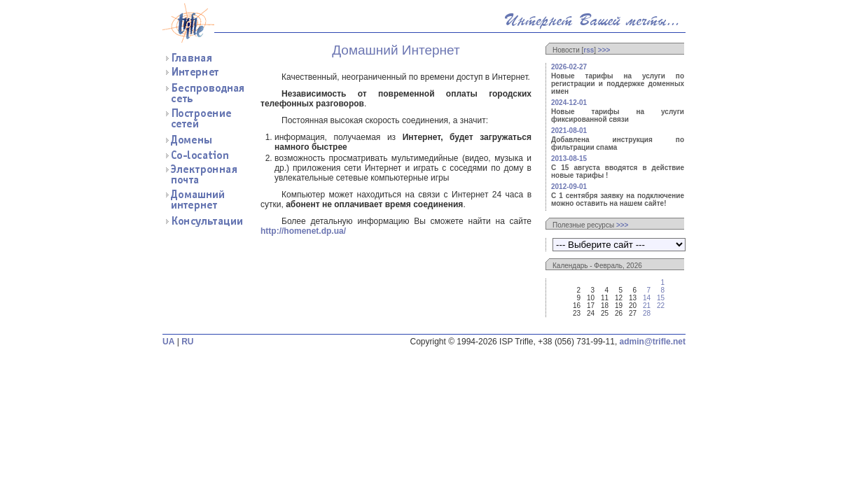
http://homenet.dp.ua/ (303, 231)
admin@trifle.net (653, 342)
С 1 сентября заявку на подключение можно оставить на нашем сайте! (618, 199)
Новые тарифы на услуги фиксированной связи (618, 115)
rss (589, 50)
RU (187, 342)
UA (168, 342)
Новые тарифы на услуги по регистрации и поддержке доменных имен (618, 84)
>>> (604, 50)
